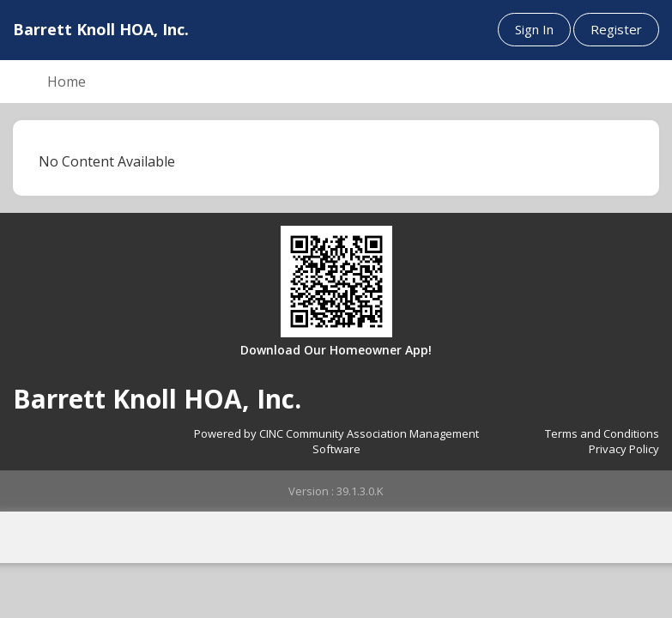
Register (616, 29)
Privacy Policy (624, 449)
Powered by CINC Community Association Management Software (336, 442)
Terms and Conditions (602, 433)
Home (67, 82)
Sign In (534, 29)
